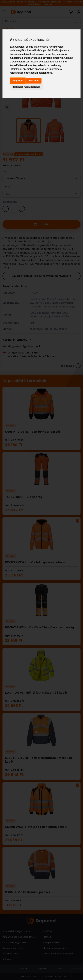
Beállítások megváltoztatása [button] (26, 87)
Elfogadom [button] (18, 81)
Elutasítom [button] (34, 81)
